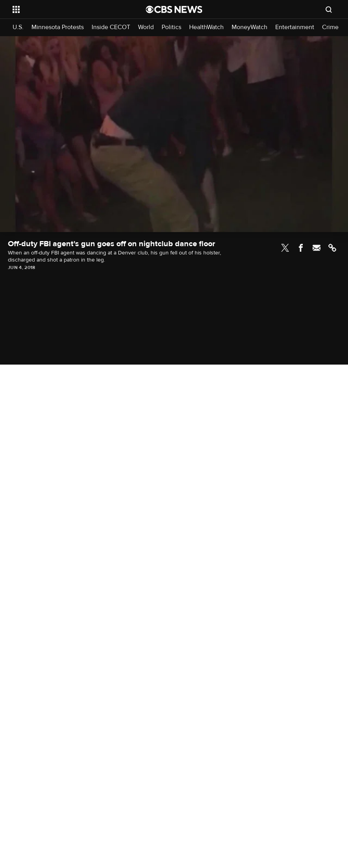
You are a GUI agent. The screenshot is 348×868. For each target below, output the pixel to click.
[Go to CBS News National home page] (174, 9)
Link (332, 248)
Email (317, 248)
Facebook (301, 248)
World (146, 27)
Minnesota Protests (58, 27)
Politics (171, 27)
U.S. (18, 27)
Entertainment (295, 27)
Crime (330, 27)
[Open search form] (329, 9)
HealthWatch (206, 27)
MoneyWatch (249, 27)
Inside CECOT (111, 27)
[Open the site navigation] (66, 9)
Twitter (285, 248)
